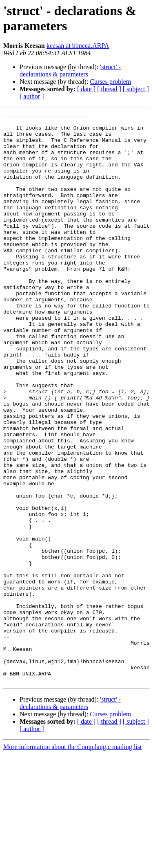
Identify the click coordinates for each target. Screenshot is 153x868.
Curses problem (110, 82)
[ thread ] (109, 89)
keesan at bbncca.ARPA (78, 46)
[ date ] (86, 89)
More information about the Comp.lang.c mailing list (73, 861)
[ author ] (32, 96)
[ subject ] (136, 89)
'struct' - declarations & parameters (70, 71)
